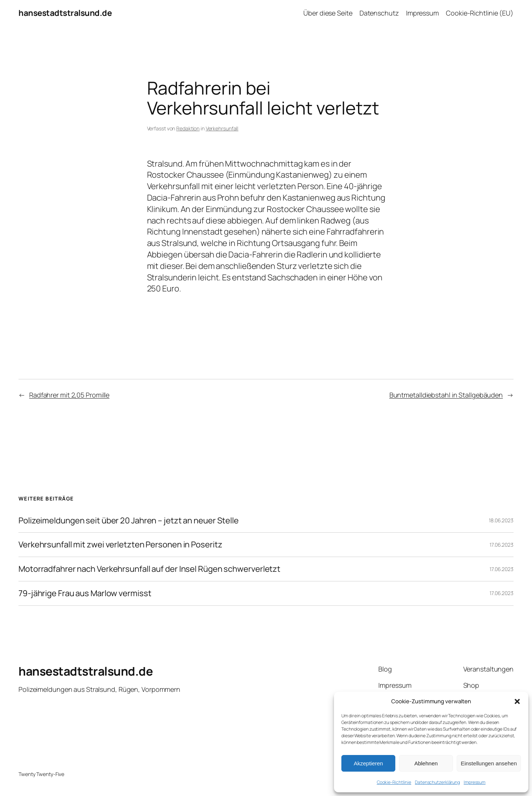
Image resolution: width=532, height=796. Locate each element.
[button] (517, 701)
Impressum (475, 782)
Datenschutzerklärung (437, 782)
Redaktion (188, 128)
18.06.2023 (501, 520)
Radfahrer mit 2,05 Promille (69, 395)
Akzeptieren (368, 763)
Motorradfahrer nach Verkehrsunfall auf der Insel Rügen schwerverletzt (149, 569)
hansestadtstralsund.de (65, 13)
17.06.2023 (502, 545)
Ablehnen (426, 763)
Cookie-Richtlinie (394, 782)
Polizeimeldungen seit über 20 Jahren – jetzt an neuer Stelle (129, 521)
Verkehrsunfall (222, 128)
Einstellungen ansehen (489, 763)
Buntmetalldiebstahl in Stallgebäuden (446, 395)
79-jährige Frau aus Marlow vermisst (85, 593)
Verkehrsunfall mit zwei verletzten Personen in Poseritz (120, 545)
